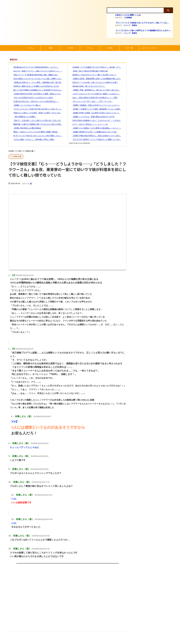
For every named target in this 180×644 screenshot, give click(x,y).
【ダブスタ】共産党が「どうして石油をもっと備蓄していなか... (95, 139)
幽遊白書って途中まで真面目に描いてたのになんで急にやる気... (36, 124)
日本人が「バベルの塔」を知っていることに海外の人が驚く (94, 82)
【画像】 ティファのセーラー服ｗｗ (25, 105)
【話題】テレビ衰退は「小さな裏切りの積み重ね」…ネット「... (95, 128)
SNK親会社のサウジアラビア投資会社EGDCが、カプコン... (34, 67)
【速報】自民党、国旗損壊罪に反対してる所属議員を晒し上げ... (95, 79)
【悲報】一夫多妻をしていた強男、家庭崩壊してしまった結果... (95, 109)
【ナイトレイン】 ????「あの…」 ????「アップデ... (91, 101)
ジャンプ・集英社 (130, 25)
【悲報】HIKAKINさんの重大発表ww (26, 128)
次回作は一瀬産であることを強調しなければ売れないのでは (34, 86)
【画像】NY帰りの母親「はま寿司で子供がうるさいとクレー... (95, 113)
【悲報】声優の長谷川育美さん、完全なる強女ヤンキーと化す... (95, 136)
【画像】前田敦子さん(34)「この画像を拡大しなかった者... (93, 132)
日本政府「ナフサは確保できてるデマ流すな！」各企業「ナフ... (95, 67)
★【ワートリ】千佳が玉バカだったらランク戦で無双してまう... (36, 136)
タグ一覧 (129, 48)
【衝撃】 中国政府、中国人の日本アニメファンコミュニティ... (94, 105)
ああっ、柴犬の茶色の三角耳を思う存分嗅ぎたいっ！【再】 (94, 98)
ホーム (31, 48)
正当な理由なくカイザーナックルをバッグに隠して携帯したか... (36, 79)
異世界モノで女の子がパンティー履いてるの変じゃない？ (93, 75)
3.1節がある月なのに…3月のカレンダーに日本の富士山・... (34, 101)
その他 (110, 48)
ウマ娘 (70, 48)
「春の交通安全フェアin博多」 (23, 117)
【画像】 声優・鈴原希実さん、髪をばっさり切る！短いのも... (94, 90)
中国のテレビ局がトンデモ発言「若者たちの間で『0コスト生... (36, 113)
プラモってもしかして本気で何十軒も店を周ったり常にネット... (36, 109)
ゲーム (90, 48)
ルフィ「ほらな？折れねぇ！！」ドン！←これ (88, 124)
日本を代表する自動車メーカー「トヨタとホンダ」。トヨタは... (95, 120)
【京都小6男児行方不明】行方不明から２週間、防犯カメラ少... (36, 94)
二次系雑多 (128, 18)
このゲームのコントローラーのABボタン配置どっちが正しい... (94, 94)
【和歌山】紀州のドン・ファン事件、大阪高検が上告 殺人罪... (36, 82)
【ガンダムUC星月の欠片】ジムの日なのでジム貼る (31, 98)
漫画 (51, 48)
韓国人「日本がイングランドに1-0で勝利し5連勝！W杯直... (34, 132)
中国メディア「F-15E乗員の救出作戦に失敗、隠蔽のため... (34, 75)
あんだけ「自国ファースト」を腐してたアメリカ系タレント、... (36, 71)
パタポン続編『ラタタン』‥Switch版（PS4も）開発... (32, 139)
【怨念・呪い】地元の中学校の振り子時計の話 (88, 71)
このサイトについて (149, 48)
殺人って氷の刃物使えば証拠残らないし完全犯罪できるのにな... (36, 90)
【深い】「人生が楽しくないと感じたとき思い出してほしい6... (36, 120)
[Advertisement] (67, 602)
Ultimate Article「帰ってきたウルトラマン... (87, 86)
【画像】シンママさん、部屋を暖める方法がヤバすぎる (92, 117)
